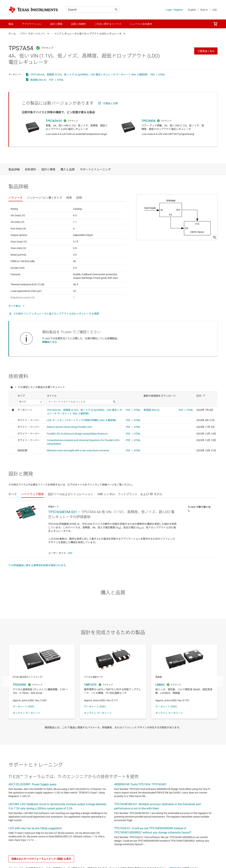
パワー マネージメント (33, 34)
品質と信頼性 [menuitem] (78, 24)
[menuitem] (215, 24)
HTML (162, 75)
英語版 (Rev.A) (38, 80)
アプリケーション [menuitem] (32, 24)
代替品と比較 (111, 103)
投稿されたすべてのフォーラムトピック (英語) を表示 (41, 859)
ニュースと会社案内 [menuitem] (141, 24)
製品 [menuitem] (11, 24)
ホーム (12, 34)
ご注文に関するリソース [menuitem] (108, 24)
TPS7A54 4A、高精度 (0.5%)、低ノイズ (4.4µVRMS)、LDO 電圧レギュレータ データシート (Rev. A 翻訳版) (89, 75)
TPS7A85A (149, 121)
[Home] (33, 10)
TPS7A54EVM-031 (63, 512)
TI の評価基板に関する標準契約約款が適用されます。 (38, 565)
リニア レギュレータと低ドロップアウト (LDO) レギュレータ (88, 34)
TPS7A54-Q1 (54, 121)
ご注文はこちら (206, 51)
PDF (153, 75)
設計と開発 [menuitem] (56, 24)
